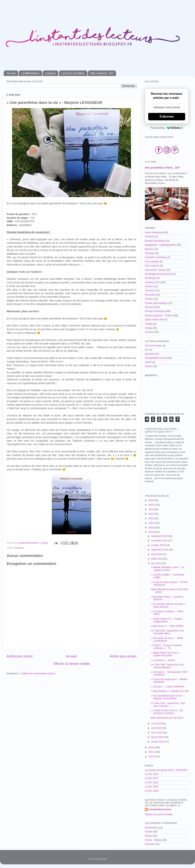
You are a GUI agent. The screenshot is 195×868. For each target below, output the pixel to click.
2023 (151, 514)
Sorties (148, 366)
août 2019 (157, 554)
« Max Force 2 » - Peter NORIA (167, 626)
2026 (151, 500)
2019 (151, 532)
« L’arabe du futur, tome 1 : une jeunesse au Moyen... (167, 712)
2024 (151, 509)
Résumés (150, 844)
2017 (151, 752)
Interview (149, 354)
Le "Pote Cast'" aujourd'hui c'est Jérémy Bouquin (167, 666)
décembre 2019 (160, 536)
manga (148, 328)
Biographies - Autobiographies (160, 245)
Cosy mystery (152, 262)
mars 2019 (157, 733)
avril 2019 (157, 728)
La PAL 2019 (151, 787)
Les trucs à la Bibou (73, 73)
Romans (19, 548)
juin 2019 (156, 563)
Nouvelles (150, 295)
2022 (151, 519)
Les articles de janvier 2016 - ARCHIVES (166, 770)
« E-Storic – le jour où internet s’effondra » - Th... (166, 647)
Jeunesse (150, 291)
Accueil (11, 73)
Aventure (149, 237)
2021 (151, 523)
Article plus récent (19, 656)
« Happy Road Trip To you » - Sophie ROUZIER (166, 654)
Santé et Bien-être (154, 320)
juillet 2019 (157, 559)
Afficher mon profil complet (159, 814)
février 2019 (158, 737)
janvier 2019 (158, 742)
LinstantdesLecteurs (160, 809)
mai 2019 (156, 724)
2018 (151, 747)
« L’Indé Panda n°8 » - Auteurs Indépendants (166, 620)
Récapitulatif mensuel (156, 358)
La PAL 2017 (151, 778)
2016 (151, 757)
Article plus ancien (123, 656)
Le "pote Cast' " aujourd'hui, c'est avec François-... (168, 705)
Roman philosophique (156, 303)
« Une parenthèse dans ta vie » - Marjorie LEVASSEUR (168, 697)
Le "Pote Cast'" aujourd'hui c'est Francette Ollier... (167, 632)
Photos (148, 836)
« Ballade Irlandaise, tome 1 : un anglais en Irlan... (167, 569)
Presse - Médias (153, 840)
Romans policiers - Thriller (158, 316)
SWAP (148, 362)
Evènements (151, 828)
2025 (151, 505)
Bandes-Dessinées (155, 241)
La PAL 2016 (151, 774)
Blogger (103, 859)
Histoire (149, 286)
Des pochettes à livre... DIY (162, 168)
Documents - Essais (155, 270)
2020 (151, 528)
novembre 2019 (160, 541)
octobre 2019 (159, 545)
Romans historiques (155, 311)
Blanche (149, 249)
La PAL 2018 (151, 783)
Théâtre (149, 324)
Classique (150, 253)
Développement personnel (159, 274)
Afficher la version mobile (72, 664)
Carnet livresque (153, 346)
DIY (147, 350)
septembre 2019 (160, 550)
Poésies (149, 299)
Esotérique (150, 278)
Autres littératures (154, 232)
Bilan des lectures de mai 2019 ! (167, 718)
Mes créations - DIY (102, 73)
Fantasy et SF (152, 282)
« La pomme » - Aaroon (163, 660)
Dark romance (152, 266)
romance (149, 332)
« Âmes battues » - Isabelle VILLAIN (169, 691)
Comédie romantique (156, 257)
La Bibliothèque (30, 73)
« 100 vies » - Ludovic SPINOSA (168, 687)
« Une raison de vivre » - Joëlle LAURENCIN (167, 640)
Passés (149, 832)
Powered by (167, 128)
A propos (50, 73)
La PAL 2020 (151, 791)
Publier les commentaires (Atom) (38, 674)
